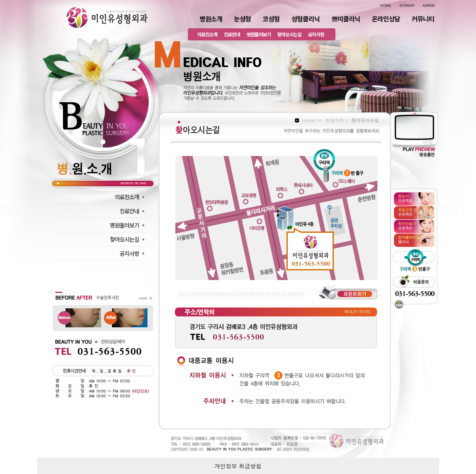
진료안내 (232, 34)
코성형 (271, 19)
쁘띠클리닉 (346, 19)
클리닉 (409, 239)
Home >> (312, 120)
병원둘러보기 (259, 34)
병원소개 (211, 19)
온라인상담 (386, 19)
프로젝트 (405, 198)
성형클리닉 (305, 19)
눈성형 (242, 19)
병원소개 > (337, 120)
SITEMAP (407, 5)
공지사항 (316, 34)
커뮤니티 (423, 19)
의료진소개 (207, 34)
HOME (386, 5)
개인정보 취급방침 (238, 466)
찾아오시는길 (289, 34)
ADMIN (429, 5)
